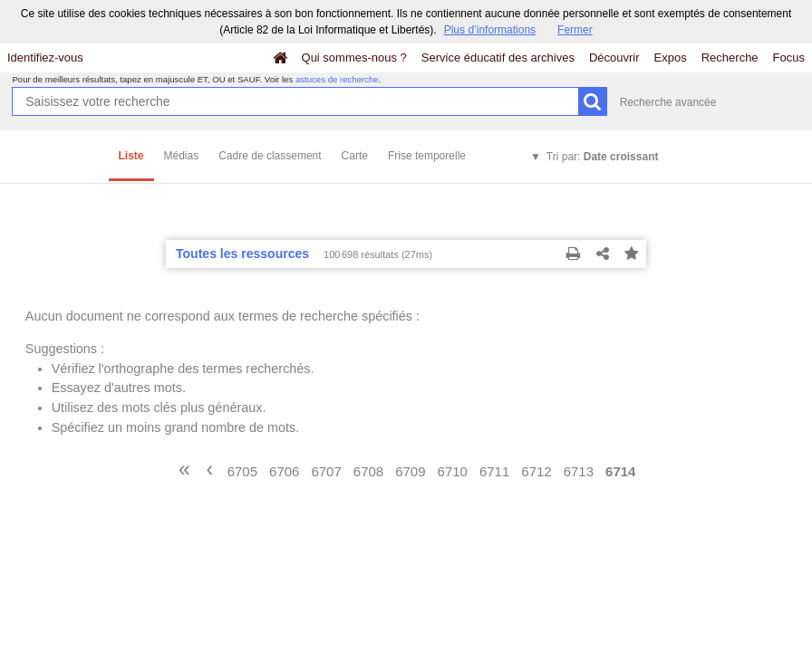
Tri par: (603, 157)
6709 (410, 471)
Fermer (575, 30)
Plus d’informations (490, 30)
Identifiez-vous (45, 58)
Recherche (730, 58)
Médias (182, 156)
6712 (536, 471)
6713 (579, 471)
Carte (355, 156)
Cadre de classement (270, 156)
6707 (326, 471)
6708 (368, 471)
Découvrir (614, 58)
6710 (453, 471)
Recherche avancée (668, 102)
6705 (242, 471)
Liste (131, 156)
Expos (671, 58)
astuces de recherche (337, 79)
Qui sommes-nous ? (354, 58)
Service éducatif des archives (498, 58)
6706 (284, 471)
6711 (494, 471)
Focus (789, 58)
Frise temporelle (427, 156)
